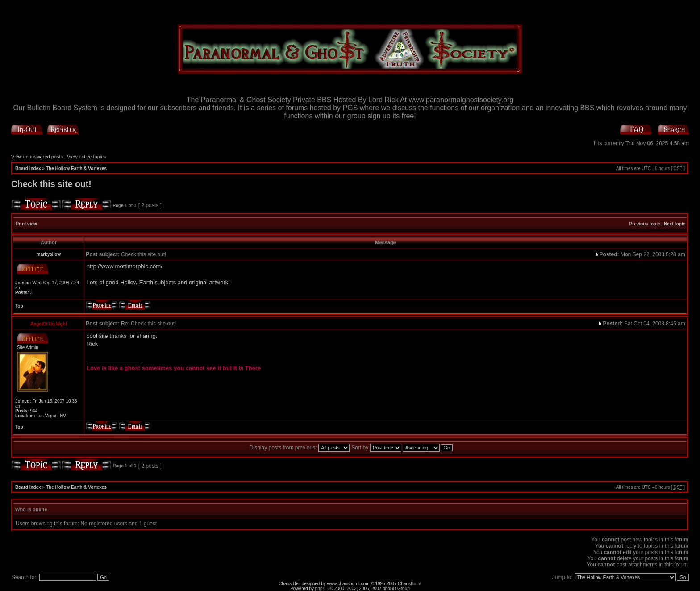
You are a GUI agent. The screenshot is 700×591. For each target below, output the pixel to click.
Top (19, 306)
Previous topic (645, 224)
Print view (27, 224)
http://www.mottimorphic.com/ (125, 266)
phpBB (322, 589)
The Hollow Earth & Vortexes (76, 169)
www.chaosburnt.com (348, 584)
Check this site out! (51, 184)
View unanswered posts (37, 157)
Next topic (675, 224)
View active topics (86, 157)
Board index (28, 169)
